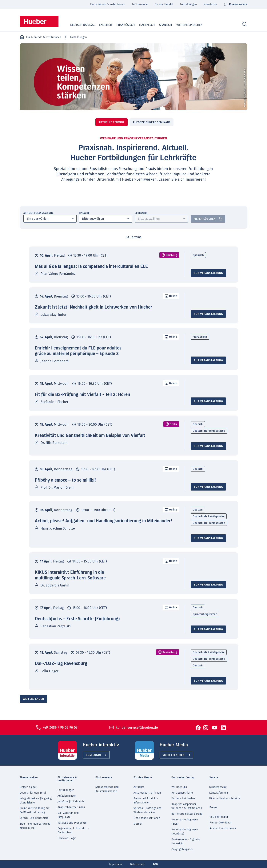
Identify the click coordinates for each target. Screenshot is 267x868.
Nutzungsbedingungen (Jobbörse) (185, 832)
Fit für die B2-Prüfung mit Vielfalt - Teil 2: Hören (82, 395)
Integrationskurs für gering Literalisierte (36, 801)
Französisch (122, 25)
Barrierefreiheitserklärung (187, 814)
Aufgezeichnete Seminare (151, 122)
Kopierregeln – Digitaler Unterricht (186, 842)
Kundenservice (236, 4)
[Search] (245, 24)
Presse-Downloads (221, 823)
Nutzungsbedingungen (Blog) (185, 822)
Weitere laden (33, 699)
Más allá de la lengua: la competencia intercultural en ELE (91, 266)
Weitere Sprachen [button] (189, 25)
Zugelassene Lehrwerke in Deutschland (73, 831)
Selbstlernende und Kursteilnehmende (107, 789)
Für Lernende (140, 4)
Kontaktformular (219, 793)
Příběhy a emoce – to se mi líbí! (65, 480)
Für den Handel (164, 4)
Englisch (102, 25)
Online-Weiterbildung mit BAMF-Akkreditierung (35, 810)
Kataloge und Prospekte (72, 823)
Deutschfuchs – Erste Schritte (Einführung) (77, 619)
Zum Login (93, 755)
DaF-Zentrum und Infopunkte (68, 815)
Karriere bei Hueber (183, 799)
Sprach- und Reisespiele (34, 818)
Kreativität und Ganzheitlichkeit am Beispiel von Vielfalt (90, 436)
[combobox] (50, 219)
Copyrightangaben (182, 849)
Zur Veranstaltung (208, 273)
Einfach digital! (28, 787)
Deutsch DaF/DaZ (79, 25)
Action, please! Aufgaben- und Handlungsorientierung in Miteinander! (104, 521)
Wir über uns (179, 787)
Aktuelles (139, 787)
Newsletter (210, 4)
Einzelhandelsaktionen (147, 818)
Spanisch (162, 25)
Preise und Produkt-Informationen (146, 801)
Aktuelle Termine (112, 122)
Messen (138, 824)
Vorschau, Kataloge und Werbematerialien (148, 810)
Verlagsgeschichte (182, 793)
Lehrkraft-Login (67, 838)
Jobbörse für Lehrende (71, 802)
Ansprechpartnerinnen (223, 828)
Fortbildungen (188, 4)
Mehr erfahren (174, 755)
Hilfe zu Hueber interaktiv (225, 799)
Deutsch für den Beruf (33, 793)
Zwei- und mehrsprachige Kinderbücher (35, 826)
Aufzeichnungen (67, 796)
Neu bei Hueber (219, 817)
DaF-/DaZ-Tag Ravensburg (61, 664)
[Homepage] (39, 21)
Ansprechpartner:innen (71, 807)
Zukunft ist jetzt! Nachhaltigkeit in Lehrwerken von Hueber (94, 307)
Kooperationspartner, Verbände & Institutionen (187, 806)
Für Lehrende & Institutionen (108, 4)
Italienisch (143, 25)
